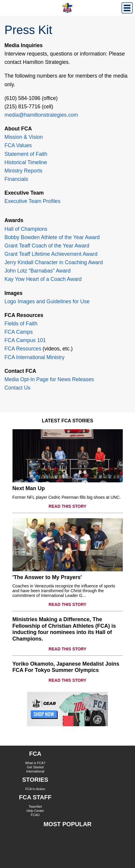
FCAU (35, 815)
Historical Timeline (26, 162)
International (35, 771)
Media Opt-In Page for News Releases (49, 379)
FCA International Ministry (34, 357)
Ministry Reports (23, 171)
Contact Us (17, 388)
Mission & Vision (24, 137)
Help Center (35, 811)
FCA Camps (19, 332)
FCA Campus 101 (25, 340)
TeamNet (35, 807)
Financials (16, 179)
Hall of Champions (26, 229)
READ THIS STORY (67, 506)
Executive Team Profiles (32, 201)
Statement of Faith (26, 154)
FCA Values (18, 145)
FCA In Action (35, 789)
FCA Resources (23, 349)
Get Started (35, 767)
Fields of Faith (21, 324)
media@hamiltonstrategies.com (41, 115)
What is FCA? (35, 763)
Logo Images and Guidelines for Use (47, 301)
